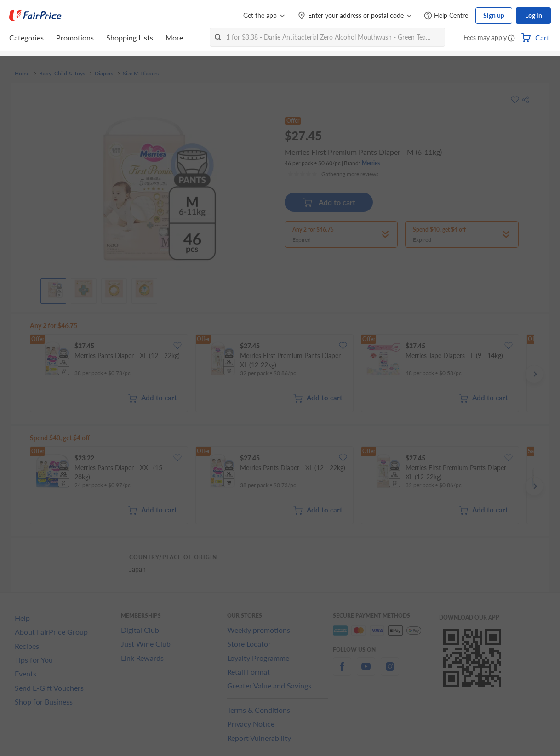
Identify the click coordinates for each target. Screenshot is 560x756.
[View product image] (53, 289)
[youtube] (366, 672)
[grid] (282, 374)
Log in (534, 15)
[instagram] (390, 672)
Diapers (104, 74)
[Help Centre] (446, 16)
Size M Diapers (141, 74)
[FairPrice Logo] (35, 16)
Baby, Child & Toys (62, 74)
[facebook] (342, 672)
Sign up (494, 15)
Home (22, 74)
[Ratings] (333, 174)
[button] (511, 39)
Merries (371, 163)
